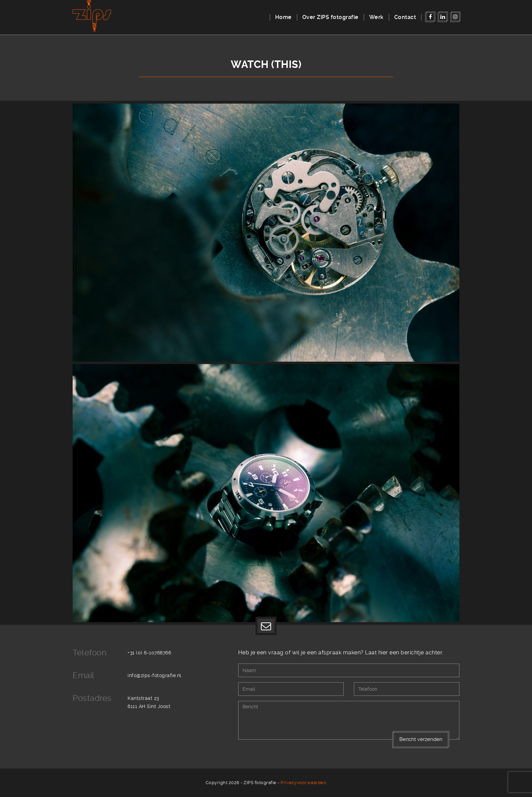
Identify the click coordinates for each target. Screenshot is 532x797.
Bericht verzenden (421, 739)
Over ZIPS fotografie (330, 17)
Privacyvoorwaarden (303, 783)
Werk (376, 17)
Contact (405, 17)
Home (283, 17)
